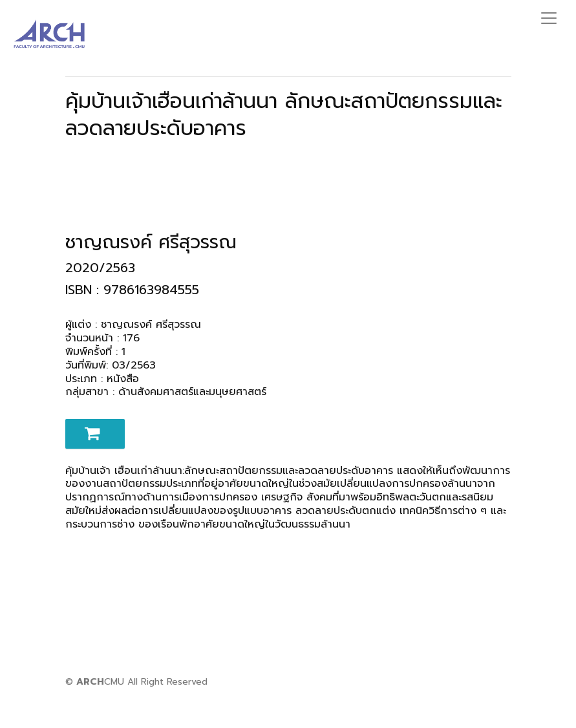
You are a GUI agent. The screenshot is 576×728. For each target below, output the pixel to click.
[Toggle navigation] (549, 18)
